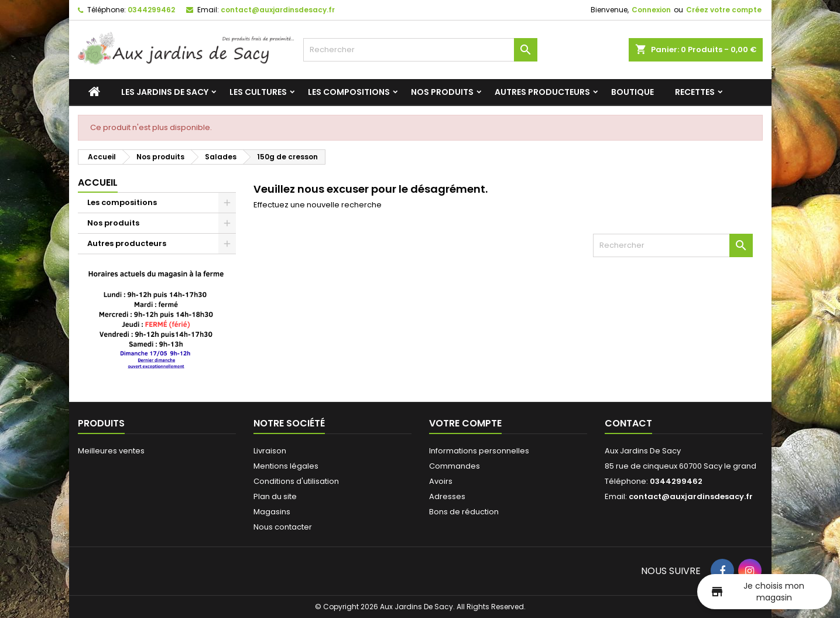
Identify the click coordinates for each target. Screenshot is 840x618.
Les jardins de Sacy (165, 92)
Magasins (272, 512)
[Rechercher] (420, 50)
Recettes (695, 92)
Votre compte (465, 423)
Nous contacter (283, 527)
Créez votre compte (724, 10)
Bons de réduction (464, 512)
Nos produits (442, 92)
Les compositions (349, 92)
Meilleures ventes (111, 451)
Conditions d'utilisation (296, 481)
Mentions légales (286, 466)
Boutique (632, 92)
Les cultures (258, 92)
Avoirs (441, 481)
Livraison (270, 451)
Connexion (651, 10)
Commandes (455, 466)
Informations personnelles (479, 451)
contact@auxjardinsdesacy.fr (278, 10)
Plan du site (275, 496)
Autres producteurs (542, 92)
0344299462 (151, 10)
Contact (628, 423)
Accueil (98, 182)
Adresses (447, 496)
